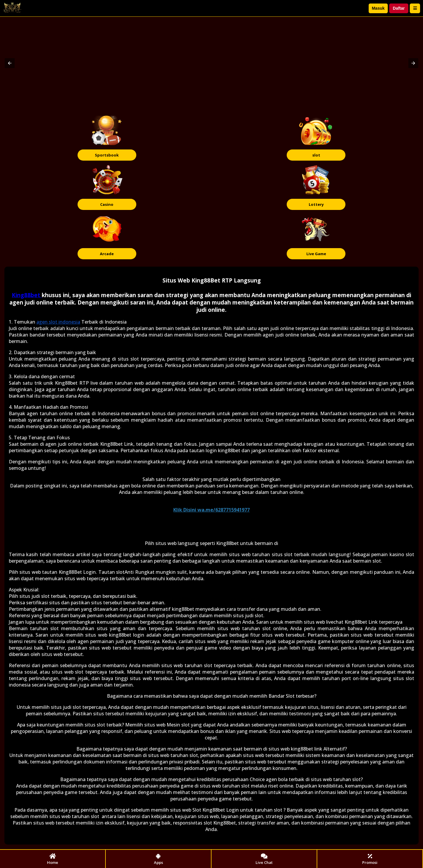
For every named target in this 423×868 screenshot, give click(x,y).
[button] (10, 63)
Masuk (378, 8)
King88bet (27, 295)
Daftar (399, 8)
